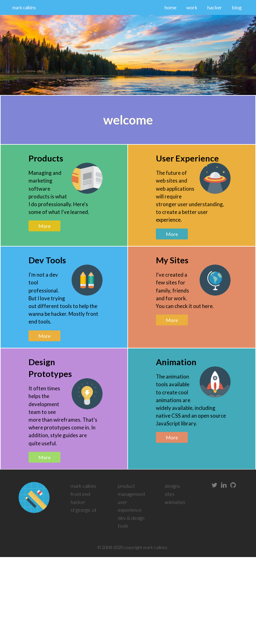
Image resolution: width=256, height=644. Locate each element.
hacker (215, 7)
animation (175, 502)
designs (172, 486)
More (44, 226)
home (170, 7)
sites (170, 494)
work (192, 7)
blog (237, 7)
